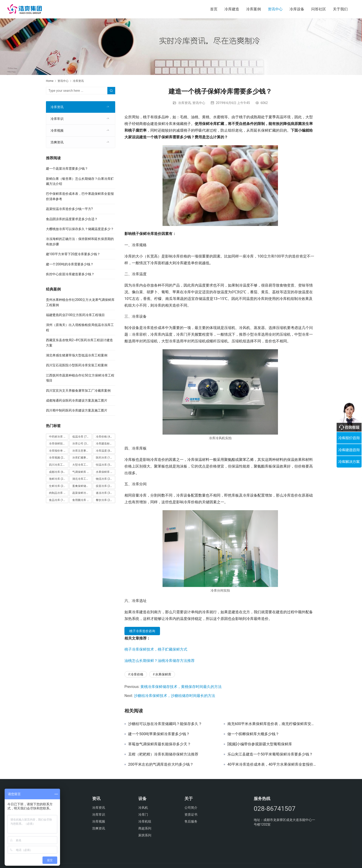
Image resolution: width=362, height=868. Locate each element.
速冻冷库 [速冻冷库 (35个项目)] (104, 493)
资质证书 (191, 815)
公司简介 (191, 808)
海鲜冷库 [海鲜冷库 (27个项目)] (57, 479)
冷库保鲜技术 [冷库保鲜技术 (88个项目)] (59, 444)
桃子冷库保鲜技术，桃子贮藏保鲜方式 (156, 649)
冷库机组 (145, 821)
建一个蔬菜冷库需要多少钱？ (67, 169)
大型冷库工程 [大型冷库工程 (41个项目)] (82, 465)
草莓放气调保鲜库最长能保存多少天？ (160, 744)
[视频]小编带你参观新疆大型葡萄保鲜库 (260, 744)
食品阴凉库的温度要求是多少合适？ (72, 219)
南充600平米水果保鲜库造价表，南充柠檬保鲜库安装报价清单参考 (272, 724)
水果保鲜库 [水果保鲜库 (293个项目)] (106, 472)
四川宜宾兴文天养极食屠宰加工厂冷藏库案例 (78, 391)
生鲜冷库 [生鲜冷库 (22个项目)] (57, 486)
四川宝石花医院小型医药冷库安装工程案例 (77, 365)
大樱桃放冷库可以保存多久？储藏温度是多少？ (80, 229)
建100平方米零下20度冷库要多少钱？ (73, 254)
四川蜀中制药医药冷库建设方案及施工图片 (77, 410)
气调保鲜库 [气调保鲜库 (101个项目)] (82, 472)
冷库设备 (297, 9)
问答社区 (319, 9)
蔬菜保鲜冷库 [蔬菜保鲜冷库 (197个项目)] (82, 493)
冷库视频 (57, 130)
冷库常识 (57, 119)
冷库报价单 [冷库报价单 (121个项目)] (59, 451)
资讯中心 (275, 9)
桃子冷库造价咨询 (142, 631)
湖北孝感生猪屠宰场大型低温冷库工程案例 (77, 355)
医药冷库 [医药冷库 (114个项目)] (105, 458)
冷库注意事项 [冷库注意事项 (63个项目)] (82, 451)
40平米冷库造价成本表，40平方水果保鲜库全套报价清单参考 (272, 764)
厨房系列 (145, 835)
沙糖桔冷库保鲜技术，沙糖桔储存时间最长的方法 (175, 696)
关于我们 (340, 9)
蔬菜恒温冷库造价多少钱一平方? (69, 209)
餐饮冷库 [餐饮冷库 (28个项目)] (104, 500)
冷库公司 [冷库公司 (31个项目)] (81, 444)
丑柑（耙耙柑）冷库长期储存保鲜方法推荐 (163, 754)
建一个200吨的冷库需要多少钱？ (70, 264)
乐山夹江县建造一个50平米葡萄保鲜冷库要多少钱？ (270, 754)
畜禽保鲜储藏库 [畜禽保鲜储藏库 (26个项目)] (82, 486)
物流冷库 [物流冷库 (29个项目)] (104, 479)
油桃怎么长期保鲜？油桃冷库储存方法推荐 (160, 661)
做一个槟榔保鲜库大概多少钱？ (253, 734)
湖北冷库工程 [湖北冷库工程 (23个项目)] (82, 479)
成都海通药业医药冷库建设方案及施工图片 (77, 400)
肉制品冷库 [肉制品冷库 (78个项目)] (59, 493)
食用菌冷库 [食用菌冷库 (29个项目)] (82, 500)
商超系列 (145, 828)
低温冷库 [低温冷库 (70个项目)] (81, 437)
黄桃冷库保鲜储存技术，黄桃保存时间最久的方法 (181, 687)
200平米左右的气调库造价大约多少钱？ (161, 764)
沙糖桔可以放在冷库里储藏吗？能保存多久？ (165, 724)
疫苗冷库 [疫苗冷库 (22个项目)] (104, 486)
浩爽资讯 (57, 142)
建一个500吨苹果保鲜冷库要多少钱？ (159, 734)
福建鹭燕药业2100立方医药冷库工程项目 (75, 315)
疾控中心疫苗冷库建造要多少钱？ (70, 274)
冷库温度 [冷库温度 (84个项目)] (104, 451)
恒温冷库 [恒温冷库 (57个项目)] (104, 465)
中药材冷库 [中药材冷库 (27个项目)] (59, 437)
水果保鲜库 (163, 674)
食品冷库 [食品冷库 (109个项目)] (58, 500)
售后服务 (191, 821)
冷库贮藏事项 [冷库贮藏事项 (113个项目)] (82, 458)
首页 (214, 9)
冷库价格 (137, 674)
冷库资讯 (184, 103)
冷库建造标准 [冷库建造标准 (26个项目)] (106, 444)
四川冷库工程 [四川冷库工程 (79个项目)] (59, 465)
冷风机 (143, 808)
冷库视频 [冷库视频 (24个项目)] (57, 458)
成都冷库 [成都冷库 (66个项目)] (57, 472)
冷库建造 (232, 9)
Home (50, 81)
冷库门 (143, 815)
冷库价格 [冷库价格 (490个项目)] (105, 437)
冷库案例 (253, 9)
